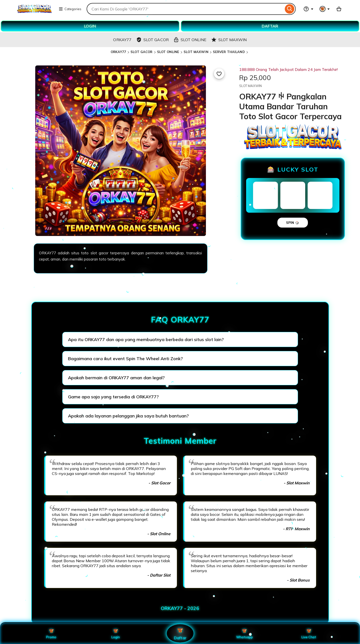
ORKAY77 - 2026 (180, 608)
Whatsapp (244, 633)
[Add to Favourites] (219, 74)
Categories (70, 9)
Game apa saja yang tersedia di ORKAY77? (113, 397)
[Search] (290, 9)
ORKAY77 (118, 52)
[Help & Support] (308, 9)
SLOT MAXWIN (196, 52)
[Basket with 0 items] (339, 9)
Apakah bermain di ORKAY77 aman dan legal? (116, 378)
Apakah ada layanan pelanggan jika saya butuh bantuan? (128, 416)
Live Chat (309, 633)
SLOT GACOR (141, 52)
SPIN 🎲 (293, 223)
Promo (51, 633)
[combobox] (185, 9)
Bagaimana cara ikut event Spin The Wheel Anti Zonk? (125, 359)
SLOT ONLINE (168, 52)
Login (116, 633)
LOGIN (90, 26)
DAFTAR (270, 26)
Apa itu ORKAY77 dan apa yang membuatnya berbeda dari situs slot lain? (146, 339)
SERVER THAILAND (229, 52)
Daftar (180, 633)
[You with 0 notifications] (325, 9)
